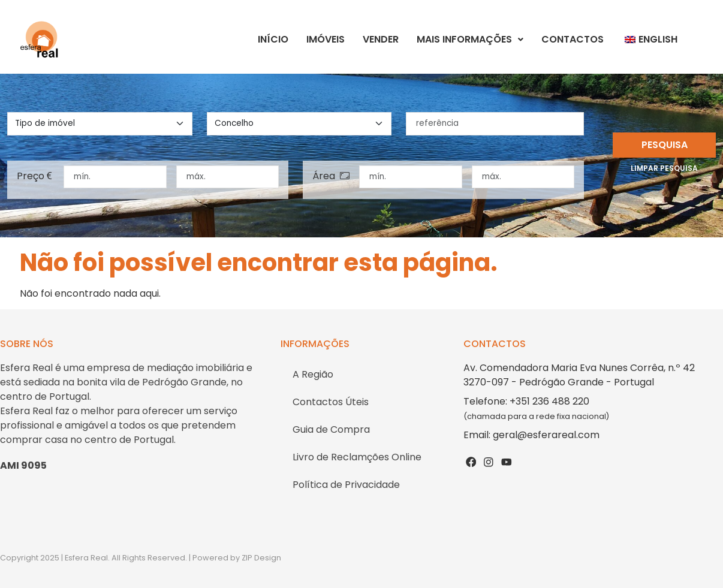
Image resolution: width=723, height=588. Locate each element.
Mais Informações (470, 39)
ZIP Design (261, 558)
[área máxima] (523, 177)
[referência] (495, 123)
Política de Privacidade (346, 485)
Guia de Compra (331, 429)
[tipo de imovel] (100, 123)
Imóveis (326, 39)
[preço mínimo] (115, 177)
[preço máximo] (228, 177)
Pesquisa (665, 145)
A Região (313, 374)
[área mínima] (411, 177)
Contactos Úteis (331, 402)
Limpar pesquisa (664, 168)
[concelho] (299, 123)
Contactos (573, 39)
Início (273, 39)
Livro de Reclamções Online (357, 457)
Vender (381, 39)
